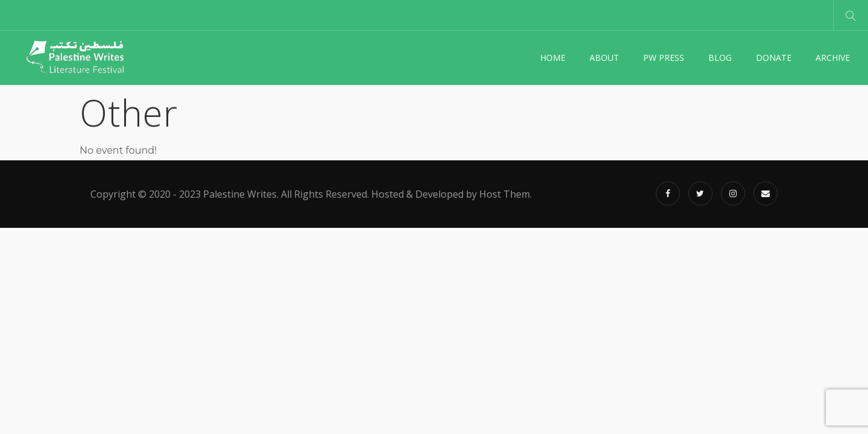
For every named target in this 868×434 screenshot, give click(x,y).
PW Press (664, 58)
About (604, 58)
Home (553, 58)
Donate (774, 58)
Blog (720, 58)
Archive (833, 58)
